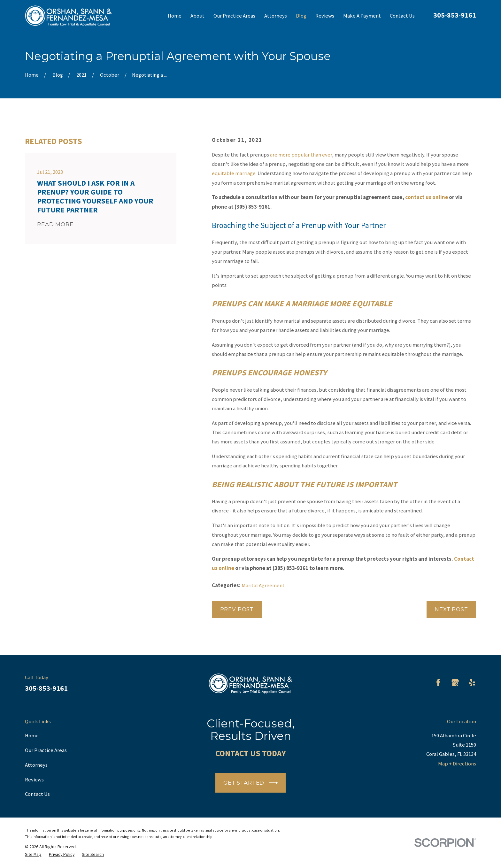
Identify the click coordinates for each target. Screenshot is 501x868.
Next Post (451, 609)
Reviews (34, 780)
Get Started (250, 783)
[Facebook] (438, 683)
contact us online (427, 197)
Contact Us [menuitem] (402, 16)
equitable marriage (234, 173)
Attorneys (36, 765)
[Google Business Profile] (455, 683)
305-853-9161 (455, 15)
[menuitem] (33, 854)
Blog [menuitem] (301, 16)
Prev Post (237, 609)
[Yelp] (472, 683)
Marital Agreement (263, 585)
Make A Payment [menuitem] (362, 16)
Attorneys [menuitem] (276, 16)
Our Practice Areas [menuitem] (234, 16)
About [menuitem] (197, 16)
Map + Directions (457, 764)
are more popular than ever (301, 155)
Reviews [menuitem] (325, 16)
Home (32, 736)
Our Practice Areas (46, 750)
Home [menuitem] (175, 16)
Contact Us (37, 794)
